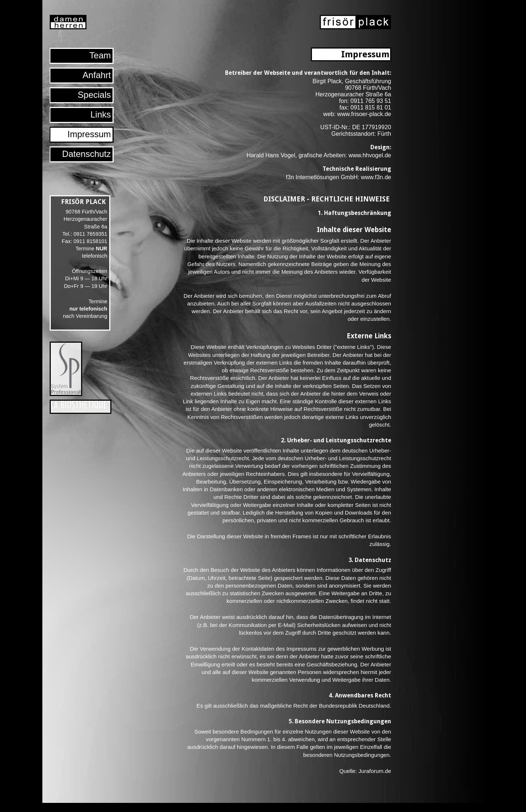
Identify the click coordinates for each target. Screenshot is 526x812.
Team (100, 55)
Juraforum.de (375, 771)
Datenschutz (86, 154)
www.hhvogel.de (370, 155)
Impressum (89, 134)
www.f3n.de (376, 177)
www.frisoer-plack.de (364, 114)
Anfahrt (97, 75)
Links (100, 114)
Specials (94, 95)
